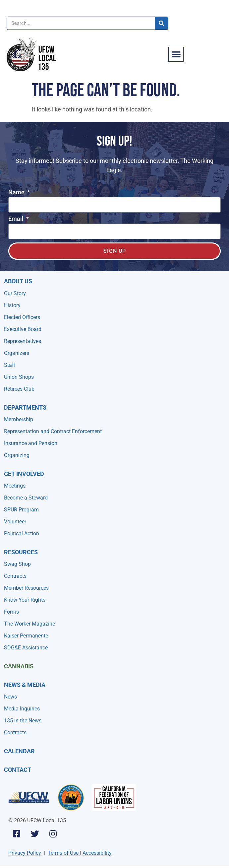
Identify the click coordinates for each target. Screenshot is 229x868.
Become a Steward (26, 498)
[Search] (161, 23)
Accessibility (97, 853)
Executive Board (23, 329)
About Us (18, 281)
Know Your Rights (25, 600)
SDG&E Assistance (26, 648)
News (10, 697)
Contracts (15, 576)
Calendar (19, 751)
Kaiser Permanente (26, 636)
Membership (19, 419)
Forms (11, 612)
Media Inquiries (22, 709)
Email (17, 219)
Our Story (15, 293)
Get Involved (24, 474)
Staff (10, 365)
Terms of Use (63, 853)
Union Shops (19, 377)
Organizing (17, 455)
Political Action (22, 534)
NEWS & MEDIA (25, 685)
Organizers (17, 353)
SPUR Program (21, 510)
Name (17, 193)
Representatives (23, 341)
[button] (176, 54)
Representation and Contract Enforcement (53, 431)
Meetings (15, 486)
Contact (18, 770)
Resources (21, 552)
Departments (25, 407)
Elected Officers (22, 317)
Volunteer (15, 522)
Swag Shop (17, 564)
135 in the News (23, 721)
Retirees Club (19, 389)
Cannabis (19, 666)
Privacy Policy (25, 853)
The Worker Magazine (29, 624)
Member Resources (26, 588)
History (12, 305)
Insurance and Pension (31, 443)
